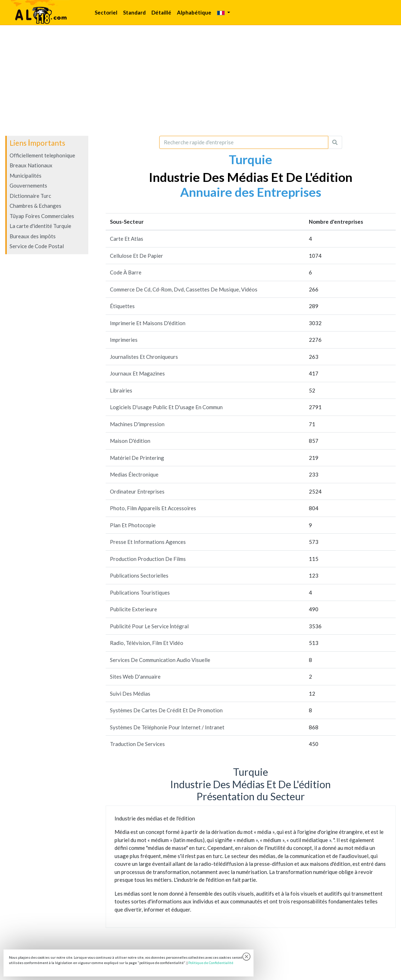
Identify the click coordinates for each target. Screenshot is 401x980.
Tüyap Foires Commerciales (42, 216)
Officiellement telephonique (42, 155)
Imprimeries (124, 340)
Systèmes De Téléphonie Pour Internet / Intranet (167, 727)
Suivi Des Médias (130, 694)
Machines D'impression (137, 424)
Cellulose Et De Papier (137, 256)
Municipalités (26, 176)
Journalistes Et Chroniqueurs (144, 357)
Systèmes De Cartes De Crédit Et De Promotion (166, 710)
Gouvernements (28, 185)
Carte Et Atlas (127, 239)
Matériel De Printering (137, 458)
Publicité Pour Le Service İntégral (149, 626)
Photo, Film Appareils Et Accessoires (153, 508)
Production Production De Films (148, 559)
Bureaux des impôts (33, 236)
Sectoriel (106, 12)
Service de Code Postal (37, 246)
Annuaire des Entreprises (251, 192)
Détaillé (161, 12)
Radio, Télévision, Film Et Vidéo (147, 643)
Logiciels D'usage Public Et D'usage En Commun (166, 407)
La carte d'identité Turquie (40, 226)
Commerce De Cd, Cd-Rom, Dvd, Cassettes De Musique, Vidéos (184, 289)
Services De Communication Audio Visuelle (160, 660)
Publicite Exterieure (133, 609)
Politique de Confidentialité (211, 963)
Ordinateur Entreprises (137, 491)
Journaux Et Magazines (137, 373)
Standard (134, 12)
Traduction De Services (137, 744)
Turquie (250, 159)
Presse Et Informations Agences (148, 542)
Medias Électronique (134, 474)
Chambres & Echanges (35, 206)
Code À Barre (126, 272)
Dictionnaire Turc (30, 196)
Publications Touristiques (140, 592)
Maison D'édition (130, 441)
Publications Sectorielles (139, 575)
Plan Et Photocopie (133, 525)
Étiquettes (122, 306)
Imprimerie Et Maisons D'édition (148, 323)
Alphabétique (194, 12)
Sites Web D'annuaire (135, 676)
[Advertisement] (200, 80)
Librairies (121, 390)
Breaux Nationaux (31, 165)
